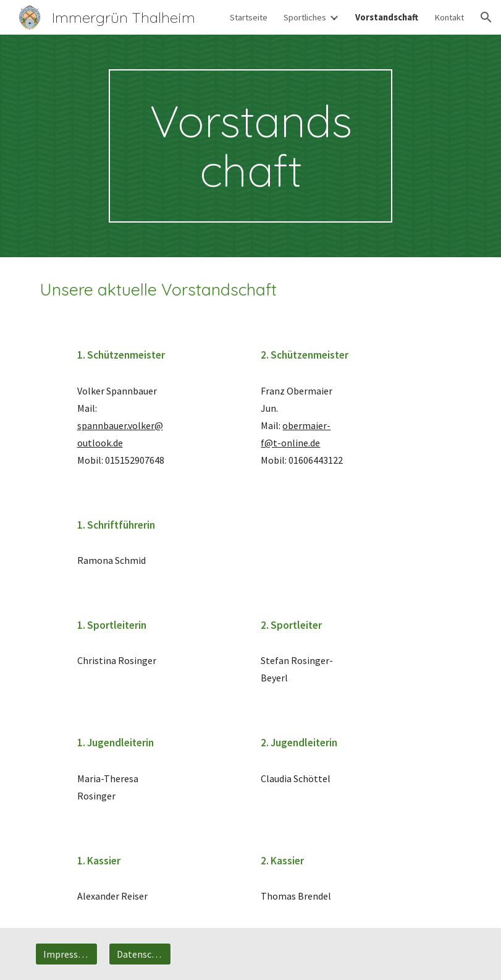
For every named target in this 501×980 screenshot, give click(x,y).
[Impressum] (66, 954)
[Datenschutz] (140, 954)
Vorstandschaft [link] (387, 17)
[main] (250, 146)
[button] (486, 17)
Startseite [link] (249, 17)
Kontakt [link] (449, 17)
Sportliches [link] (305, 17)
